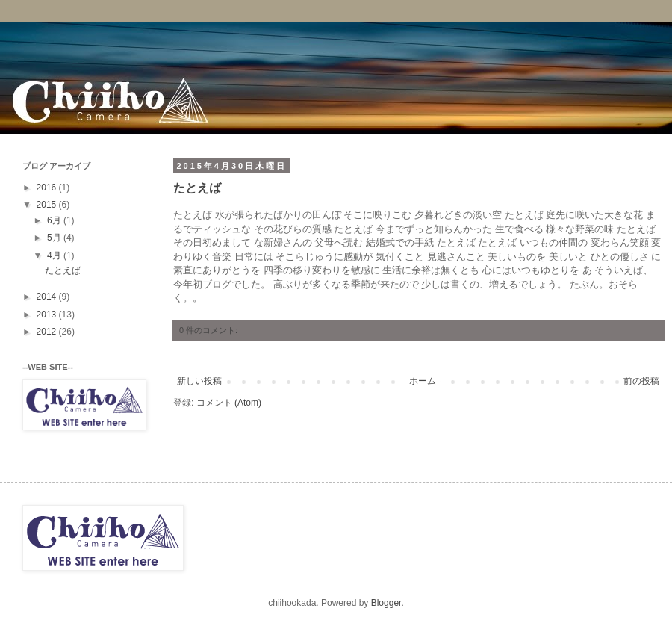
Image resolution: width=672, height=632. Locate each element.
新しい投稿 (199, 381)
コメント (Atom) (229, 403)
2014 (48, 297)
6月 (55, 220)
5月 (55, 238)
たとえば (197, 189)
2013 (48, 315)
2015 (48, 205)
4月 (55, 255)
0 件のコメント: (208, 330)
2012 (48, 332)
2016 (48, 188)
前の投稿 (641, 381)
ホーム (423, 381)
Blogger (386, 603)
